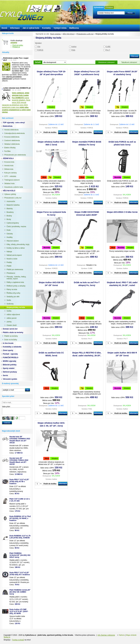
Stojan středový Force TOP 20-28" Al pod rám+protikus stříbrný (51, 74)
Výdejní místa (60, 28)
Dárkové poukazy (10, 372)
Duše (9, 230)
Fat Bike (7, 151)
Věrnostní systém (10, 379)
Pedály (9, 262)
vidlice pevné (11, 318)
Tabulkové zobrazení (129, 62)
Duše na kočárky (11, 340)
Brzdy (9, 219)
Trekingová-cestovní (12, 180)
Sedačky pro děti (13, 297)
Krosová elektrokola (12, 137)
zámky (9, 322)
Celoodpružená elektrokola (14, 133)
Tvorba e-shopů (18, 640)
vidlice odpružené (13, 315)
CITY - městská (10, 176)
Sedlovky (10, 304)
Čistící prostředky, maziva (16, 227)
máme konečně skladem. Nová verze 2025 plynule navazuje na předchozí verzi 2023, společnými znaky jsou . (16, 103)
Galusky (10, 234)
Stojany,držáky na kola (16, 307)
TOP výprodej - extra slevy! (14, 123)
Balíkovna (74, 28)
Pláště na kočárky (11, 336)
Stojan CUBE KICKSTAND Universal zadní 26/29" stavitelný (87, 215)
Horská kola (9, 166)
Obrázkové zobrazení (106, 62)
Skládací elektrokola (12, 144)
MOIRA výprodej (9, 361)
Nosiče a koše (12, 259)
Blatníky (10, 209)
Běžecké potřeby (10, 365)
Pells (73, 50)
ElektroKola (8, 126)
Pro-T (108, 50)
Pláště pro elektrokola (15, 270)
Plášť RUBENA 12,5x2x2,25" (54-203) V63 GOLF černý (20, 555)
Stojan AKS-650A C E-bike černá (122, 212)
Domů (4, 28)
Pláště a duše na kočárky (13, 332)
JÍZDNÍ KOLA (8, 158)
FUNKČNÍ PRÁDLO (11, 358)
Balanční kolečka (13, 205)
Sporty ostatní (9, 368)
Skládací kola (9, 184)
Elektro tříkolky (10, 148)
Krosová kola (9, 162)
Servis (5, 375)
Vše (39, 47)
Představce (11, 273)
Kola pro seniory (10, 173)
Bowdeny (10, 212)
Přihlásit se (16, 47)
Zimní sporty (8, 350)
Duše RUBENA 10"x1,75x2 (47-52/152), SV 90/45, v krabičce (20, 518)
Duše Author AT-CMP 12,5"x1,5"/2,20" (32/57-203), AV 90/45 (19, 611)
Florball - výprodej (10, 354)
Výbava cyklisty (10, 194)
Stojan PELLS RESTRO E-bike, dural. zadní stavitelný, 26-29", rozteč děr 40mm (87, 356)
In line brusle (8, 343)
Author (74, 47)
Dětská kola (9, 169)
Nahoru (122, 635)
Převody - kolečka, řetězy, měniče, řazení (16, 278)
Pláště (9, 266)
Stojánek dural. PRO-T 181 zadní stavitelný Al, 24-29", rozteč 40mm (122, 285)
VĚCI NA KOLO (68, 34)
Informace (63, 132)
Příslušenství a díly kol (85, 34)
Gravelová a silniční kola (14, 187)
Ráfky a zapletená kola (15, 282)
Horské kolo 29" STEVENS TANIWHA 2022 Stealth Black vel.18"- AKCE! (20, 440)
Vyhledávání (99, 7)
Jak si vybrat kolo (31, 28)
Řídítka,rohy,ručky (13, 293)
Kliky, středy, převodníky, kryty (18, 244)
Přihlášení (109, 7)
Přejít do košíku (18, 45)
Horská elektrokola (11, 130)
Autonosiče (11, 201)
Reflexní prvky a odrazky (16, 286)
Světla (9, 311)
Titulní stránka (55, 34)
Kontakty (46, 28)
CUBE (108, 47)
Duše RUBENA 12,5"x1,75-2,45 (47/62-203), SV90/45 (20, 537)
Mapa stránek (131, 635)
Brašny (9, 216)
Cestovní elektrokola (12, 140)
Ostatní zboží (12, 325)
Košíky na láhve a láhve (16, 248)
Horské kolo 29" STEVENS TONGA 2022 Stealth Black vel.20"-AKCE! (19, 461)
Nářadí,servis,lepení (14, 255)
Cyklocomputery (13, 223)
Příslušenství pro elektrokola (15, 155)
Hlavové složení (13, 241)
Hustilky (10, 237)
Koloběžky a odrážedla (12, 347)
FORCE (40, 50)
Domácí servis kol (10, 329)
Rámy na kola (12, 289)
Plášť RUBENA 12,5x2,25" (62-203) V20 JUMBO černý (20, 592)
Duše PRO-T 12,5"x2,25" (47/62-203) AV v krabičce (20, 574)
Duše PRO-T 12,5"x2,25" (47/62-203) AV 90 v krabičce (19, 482)
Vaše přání (6, 407)
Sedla (9, 300)
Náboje (9, 252)
